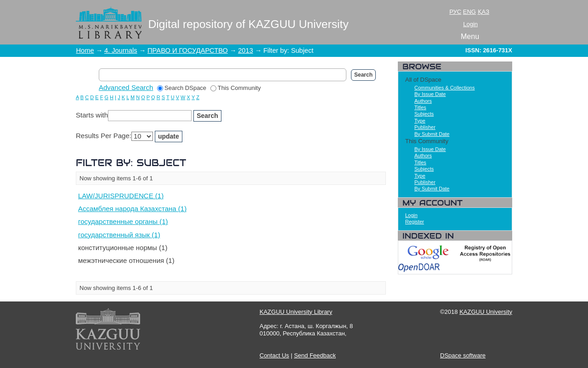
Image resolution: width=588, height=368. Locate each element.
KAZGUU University (486, 312)
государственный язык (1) (119, 235)
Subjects (424, 114)
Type (420, 121)
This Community (236, 88)
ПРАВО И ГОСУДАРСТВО (188, 50)
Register (415, 222)
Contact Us (274, 355)
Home (85, 50)
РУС (455, 12)
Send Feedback (315, 355)
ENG (469, 12)
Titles (420, 107)
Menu (470, 36)
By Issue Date (430, 94)
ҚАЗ (483, 12)
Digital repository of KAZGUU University (249, 24)
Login (470, 24)
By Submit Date (432, 134)
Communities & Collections (444, 88)
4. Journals (121, 50)
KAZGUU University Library (296, 312)
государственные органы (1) (123, 221)
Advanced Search (126, 87)
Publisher (425, 127)
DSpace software (463, 355)
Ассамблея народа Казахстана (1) (132, 209)
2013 (246, 50)
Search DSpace (182, 88)
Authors (423, 101)
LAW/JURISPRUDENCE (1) (121, 196)
